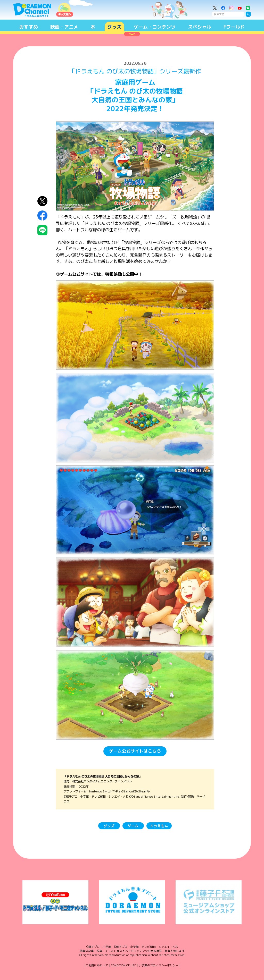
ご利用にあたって (97, 965)
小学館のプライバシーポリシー (159, 965)
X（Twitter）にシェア (42, 201)
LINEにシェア (42, 230)
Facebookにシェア (42, 216)
